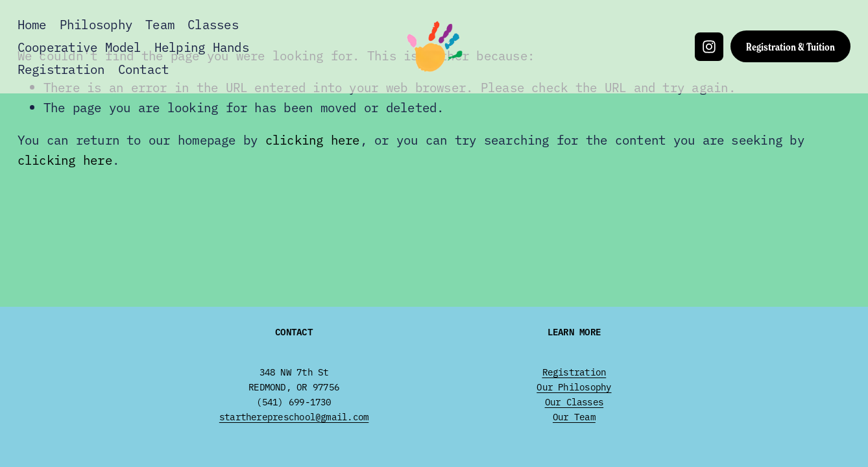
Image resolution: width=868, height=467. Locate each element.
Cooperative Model (79, 47)
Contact (144, 69)
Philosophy (96, 24)
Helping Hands (202, 47)
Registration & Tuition (790, 47)
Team (160, 24)
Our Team (574, 416)
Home (32, 24)
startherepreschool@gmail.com (294, 416)
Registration (61, 69)
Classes (213, 24)
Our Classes (574, 401)
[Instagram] (709, 47)
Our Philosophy (574, 387)
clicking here (313, 139)
